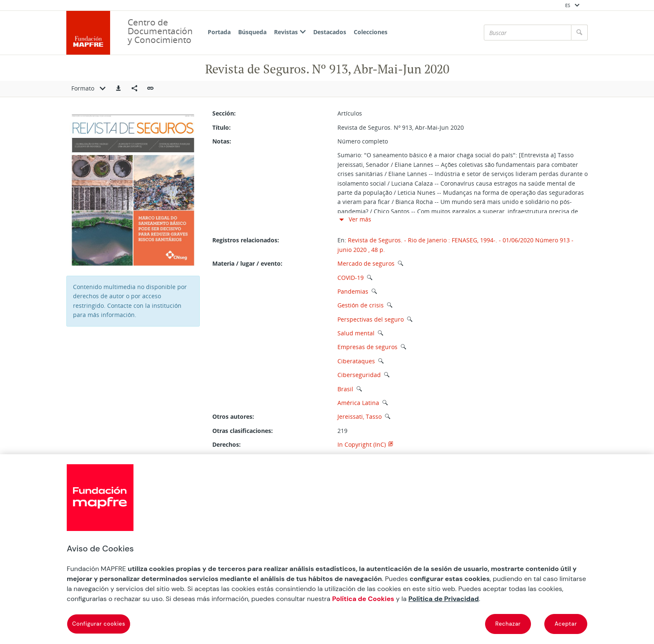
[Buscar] (528, 33)
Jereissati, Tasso (360, 416)
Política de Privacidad (444, 599)
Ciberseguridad (359, 375)
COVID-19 (351, 278)
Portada (219, 32)
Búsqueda (252, 32)
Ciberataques (356, 361)
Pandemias (353, 291)
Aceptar (566, 624)
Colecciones (371, 32)
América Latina (358, 403)
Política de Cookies (363, 599)
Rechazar (508, 624)
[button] (118, 89)
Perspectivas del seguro (371, 319)
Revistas (290, 32)
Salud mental (356, 333)
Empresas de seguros (367, 347)
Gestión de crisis (361, 305)
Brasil (345, 389)
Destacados (330, 32)
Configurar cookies (99, 624)
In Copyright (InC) (362, 444)
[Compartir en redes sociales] (134, 89)
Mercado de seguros (366, 263)
